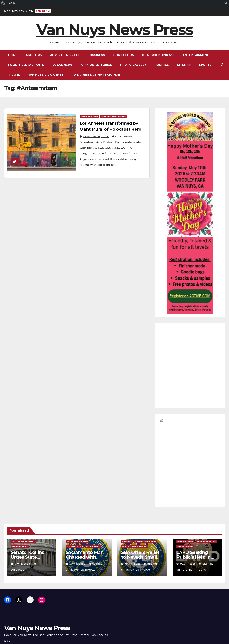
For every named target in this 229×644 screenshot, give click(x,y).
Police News (93, 496)
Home (13, 55)
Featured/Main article (113, 117)
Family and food (89, 117)
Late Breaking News (78, 491)
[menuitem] (3, 3)
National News (75, 496)
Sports (205, 65)
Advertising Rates (66, 55)
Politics (162, 65)
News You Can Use (206, 491)
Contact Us (124, 55)
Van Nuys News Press (115, 30)
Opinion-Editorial (97, 65)
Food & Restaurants (26, 65)
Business (97, 55)
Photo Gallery (133, 65)
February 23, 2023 (96, 137)
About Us (34, 55)
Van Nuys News (20, 496)
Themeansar (75, 623)
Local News (63, 65)
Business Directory (146, 491)
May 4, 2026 (23, 514)
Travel (14, 75)
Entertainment (196, 55)
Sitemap (184, 65)
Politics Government (23, 491)
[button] (222, 65)
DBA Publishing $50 (158, 55)
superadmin (122, 137)
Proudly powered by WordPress (23, 623)
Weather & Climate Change (97, 75)
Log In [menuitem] (11, 3)
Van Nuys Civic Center (47, 75)
